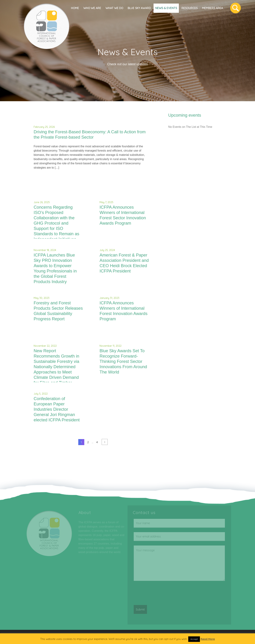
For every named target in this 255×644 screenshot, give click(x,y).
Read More (208, 639)
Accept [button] (194, 639)
